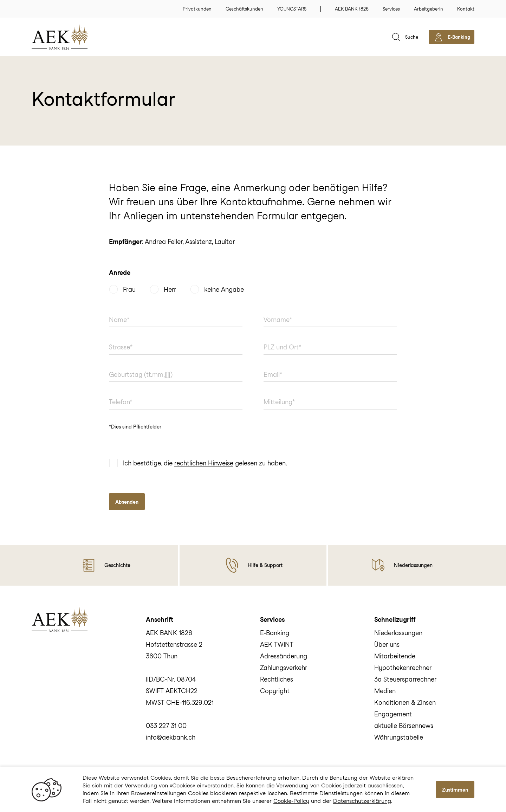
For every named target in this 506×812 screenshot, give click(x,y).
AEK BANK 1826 (352, 9)
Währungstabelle (399, 737)
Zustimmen (455, 790)
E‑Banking (275, 633)
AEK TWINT (277, 645)
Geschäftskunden (244, 9)
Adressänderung (284, 656)
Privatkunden (197, 9)
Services (391, 9)
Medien (385, 691)
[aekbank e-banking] (452, 37)
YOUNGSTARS (292, 9)
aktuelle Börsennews (404, 726)
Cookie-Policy (291, 801)
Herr (170, 289)
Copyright (275, 691)
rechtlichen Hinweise (204, 463)
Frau (129, 289)
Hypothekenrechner (403, 668)
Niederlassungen (398, 633)
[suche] (404, 37)
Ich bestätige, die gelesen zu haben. (205, 463)
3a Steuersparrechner (405, 679)
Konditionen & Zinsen (405, 703)
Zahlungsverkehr (284, 668)
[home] (70, 37)
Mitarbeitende (395, 656)
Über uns (387, 645)
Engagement (393, 714)
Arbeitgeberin (429, 9)
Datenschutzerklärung (362, 801)
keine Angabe (224, 289)
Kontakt (466, 9)
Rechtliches (277, 679)
